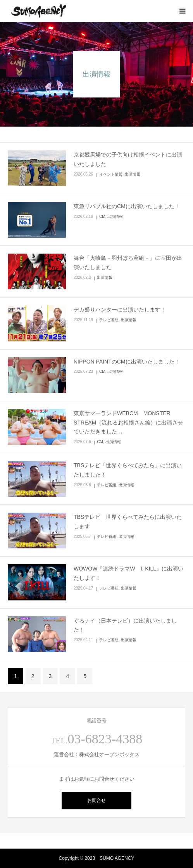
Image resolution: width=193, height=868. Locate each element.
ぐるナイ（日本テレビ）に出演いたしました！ (125, 625)
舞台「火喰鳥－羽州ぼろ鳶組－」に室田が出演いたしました (128, 263)
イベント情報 (111, 174)
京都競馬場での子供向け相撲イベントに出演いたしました (128, 159)
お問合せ (96, 800)
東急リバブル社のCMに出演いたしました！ (127, 206)
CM (102, 217)
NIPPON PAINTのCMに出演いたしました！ (127, 362)
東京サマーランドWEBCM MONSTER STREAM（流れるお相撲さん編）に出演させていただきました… (128, 423)
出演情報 (133, 174)
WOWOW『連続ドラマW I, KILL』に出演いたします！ (128, 573)
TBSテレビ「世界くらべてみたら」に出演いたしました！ (128, 470)
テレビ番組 (109, 320)
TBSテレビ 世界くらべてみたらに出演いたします (128, 522)
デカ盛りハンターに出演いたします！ (120, 310)
